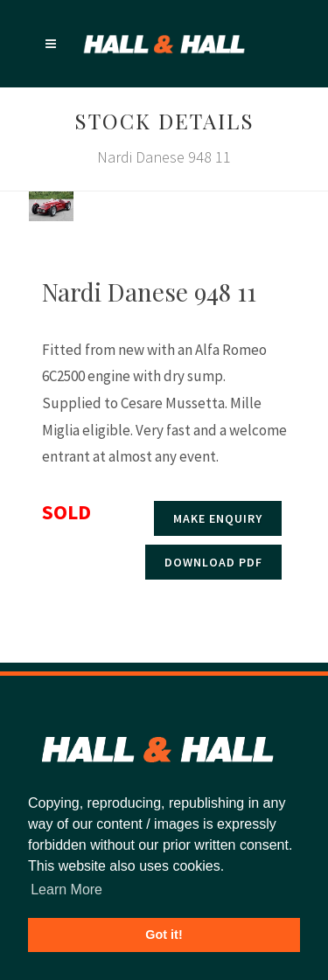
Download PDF (213, 562)
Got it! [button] (164, 935)
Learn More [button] (66, 890)
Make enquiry (218, 518)
